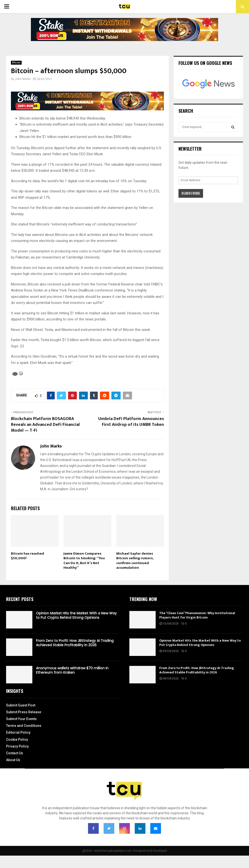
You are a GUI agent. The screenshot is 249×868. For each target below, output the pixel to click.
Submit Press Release (24, 712)
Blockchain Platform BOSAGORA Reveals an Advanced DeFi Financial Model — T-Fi (45, 425)
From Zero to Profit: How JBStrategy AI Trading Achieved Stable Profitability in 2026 (75, 643)
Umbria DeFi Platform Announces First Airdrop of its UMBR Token (131, 422)
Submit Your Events (21, 719)
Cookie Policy (17, 739)
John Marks (23, 79)
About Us (13, 760)
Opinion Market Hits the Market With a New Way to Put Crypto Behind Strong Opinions (76, 615)
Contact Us (15, 753)
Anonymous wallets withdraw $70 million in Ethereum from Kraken (72, 670)
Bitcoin (16, 63)
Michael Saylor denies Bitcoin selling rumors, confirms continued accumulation (135, 561)
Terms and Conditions (24, 726)
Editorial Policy (18, 732)
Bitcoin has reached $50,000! (27, 556)
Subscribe (191, 193)
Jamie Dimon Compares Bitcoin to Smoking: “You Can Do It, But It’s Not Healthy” (84, 561)
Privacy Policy (17, 746)
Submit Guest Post (21, 705)
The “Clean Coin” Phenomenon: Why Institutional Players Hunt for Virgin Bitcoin (197, 615)
